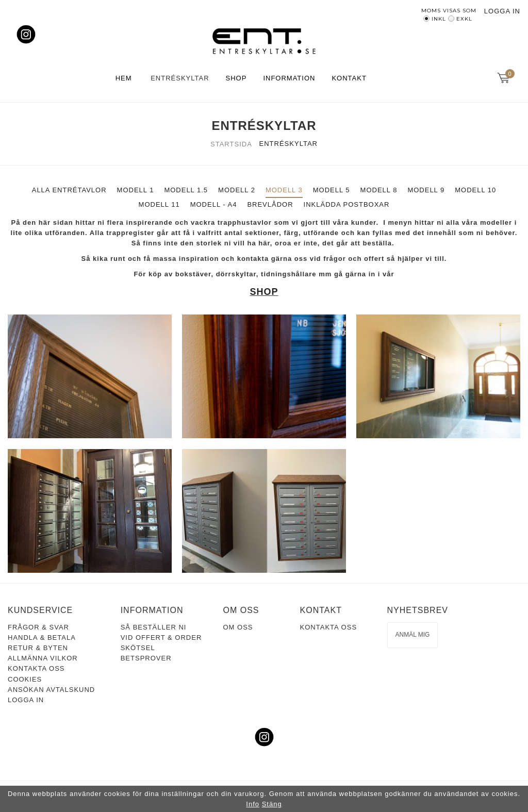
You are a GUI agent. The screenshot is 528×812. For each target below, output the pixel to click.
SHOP (264, 292)
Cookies (25, 679)
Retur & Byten (38, 648)
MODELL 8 (379, 190)
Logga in (502, 11)
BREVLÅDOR (270, 204)
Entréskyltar (180, 78)
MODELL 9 (426, 190)
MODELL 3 (284, 190)
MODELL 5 (332, 190)
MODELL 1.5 (186, 190)
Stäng (272, 804)
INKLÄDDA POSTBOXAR (347, 204)
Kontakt (349, 78)
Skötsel (138, 648)
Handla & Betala (42, 637)
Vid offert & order (161, 637)
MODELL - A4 (214, 204)
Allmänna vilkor (43, 658)
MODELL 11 (159, 204)
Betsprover (146, 658)
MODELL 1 (136, 190)
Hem (124, 78)
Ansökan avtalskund (51, 690)
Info (253, 804)
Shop (236, 78)
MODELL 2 (237, 190)
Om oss (238, 627)
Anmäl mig (413, 635)
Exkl (464, 19)
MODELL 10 (475, 190)
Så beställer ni (154, 627)
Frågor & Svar (38, 627)
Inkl (439, 19)
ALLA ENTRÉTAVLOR (69, 190)
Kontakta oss (36, 668)
